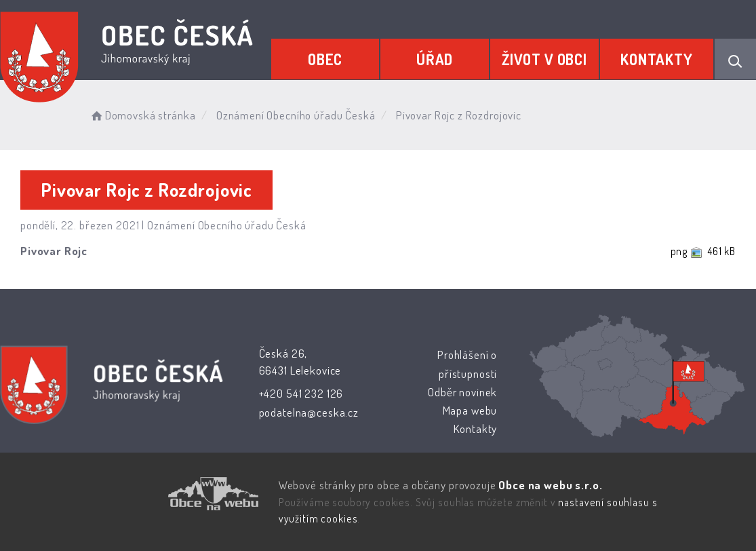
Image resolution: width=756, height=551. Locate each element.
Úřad (435, 59)
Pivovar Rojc (54, 251)
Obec (325, 59)
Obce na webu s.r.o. (550, 485)
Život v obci (544, 59)
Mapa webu (470, 410)
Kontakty (657, 59)
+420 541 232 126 (301, 393)
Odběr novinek (462, 392)
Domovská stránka (142, 115)
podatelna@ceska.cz (309, 412)
